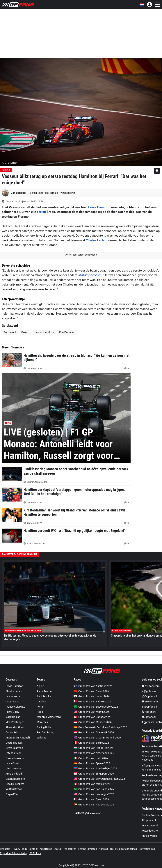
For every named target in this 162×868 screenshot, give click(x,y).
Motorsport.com (90, 275)
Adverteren (46, 849)
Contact (33, 849)
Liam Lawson (13, 768)
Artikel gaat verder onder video (81, 255)
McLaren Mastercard (49, 717)
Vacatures (70, 849)
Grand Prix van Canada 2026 (92, 717)
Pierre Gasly (12, 712)
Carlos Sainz (13, 732)
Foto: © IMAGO (10, 163)
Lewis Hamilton (99, 207)
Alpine (40, 686)
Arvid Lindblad (14, 774)
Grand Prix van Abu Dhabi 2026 (94, 805)
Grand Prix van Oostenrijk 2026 (94, 732)
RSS (24, 849)
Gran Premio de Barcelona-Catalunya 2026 (100, 727)
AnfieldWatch (149, 836)
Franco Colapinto (15, 707)
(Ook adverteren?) (93, 813)
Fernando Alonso (15, 758)
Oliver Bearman (14, 748)
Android (103, 849)
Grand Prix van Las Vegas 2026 (94, 794)
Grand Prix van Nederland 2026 (94, 753)
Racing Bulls (44, 727)
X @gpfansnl (149, 691)
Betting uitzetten (87, 849)
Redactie (5, 849)
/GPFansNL (150, 702)
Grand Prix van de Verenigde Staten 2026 (99, 779)
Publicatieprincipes (126, 849)
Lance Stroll (12, 763)
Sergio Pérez (13, 794)
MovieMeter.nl (150, 826)
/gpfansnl (149, 712)
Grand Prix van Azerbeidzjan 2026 (95, 768)
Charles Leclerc (97, 240)
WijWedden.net (150, 831)
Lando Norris (13, 696)
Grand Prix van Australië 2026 (93, 686)
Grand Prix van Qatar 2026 (91, 799)
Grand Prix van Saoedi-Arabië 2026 (96, 707)
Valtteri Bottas (14, 789)
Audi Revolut (44, 696)
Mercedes (42, 722)
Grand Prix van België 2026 (91, 743)
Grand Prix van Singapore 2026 (94, 774)
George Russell (14, 743)
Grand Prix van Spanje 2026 (92, 763)
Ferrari (6, 170)
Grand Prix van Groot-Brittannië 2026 (97, 738)
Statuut (58, 849)
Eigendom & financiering (14, 853)
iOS (112, 849)
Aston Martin (44, 691)
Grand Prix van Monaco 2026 (93, 722)
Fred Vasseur (67, 332)
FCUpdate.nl (149, 820)
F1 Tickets (35, 853)
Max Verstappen (15, 722)
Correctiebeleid (147, 849)
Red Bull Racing (46, 732)
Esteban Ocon (14, 753)
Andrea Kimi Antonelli (18, 738)
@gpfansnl (149, 696)
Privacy (16, 849)
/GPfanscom (151, 686)
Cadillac (41, 702)
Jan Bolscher (19, 193)
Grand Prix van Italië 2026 (91, 758)
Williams (41, 738)
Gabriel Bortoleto (15, 779)
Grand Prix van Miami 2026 (91, 712)
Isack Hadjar (13, 717)
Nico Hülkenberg (15, 784)
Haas (40, 712)
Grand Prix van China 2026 (91, 691)
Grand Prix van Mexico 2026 (92, 784)
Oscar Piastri (13, 702)
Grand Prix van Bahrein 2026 (92, 702)
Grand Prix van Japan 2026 (92, 696)
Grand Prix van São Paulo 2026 (94, 789)
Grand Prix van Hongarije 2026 (93, 748)
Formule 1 (10, 332)
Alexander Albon (15, 727)
